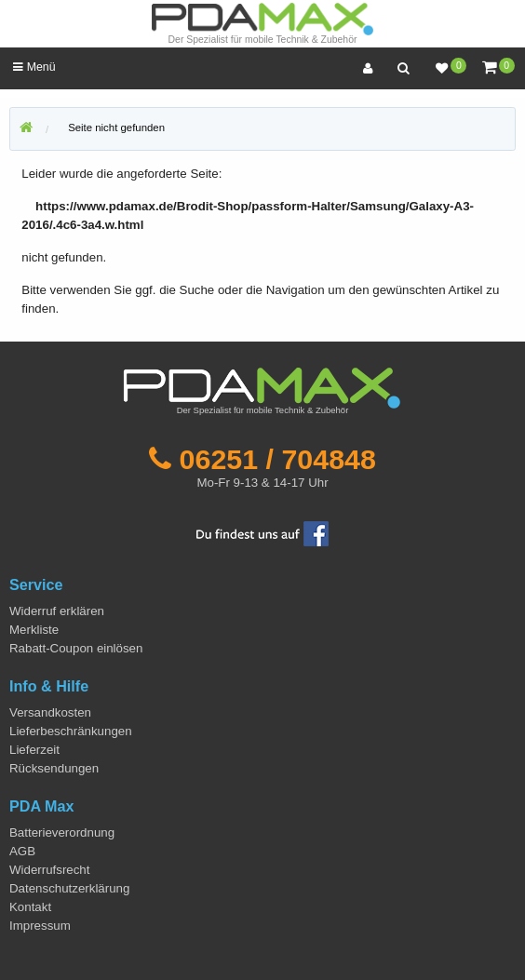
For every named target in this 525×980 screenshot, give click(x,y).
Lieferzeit (34, 750)
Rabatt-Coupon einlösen (76, 648)
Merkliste (34, 630)
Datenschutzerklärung (69, 888)
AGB (22, 851)
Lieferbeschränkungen (71, 731)
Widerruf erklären (57, 611)
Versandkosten (50, 712)
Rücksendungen (54, 768)
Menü (34, 67)
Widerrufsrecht (49, 870)
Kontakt (30, 907)
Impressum (40, 926)
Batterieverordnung (62, 832)
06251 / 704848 (278, 459)
